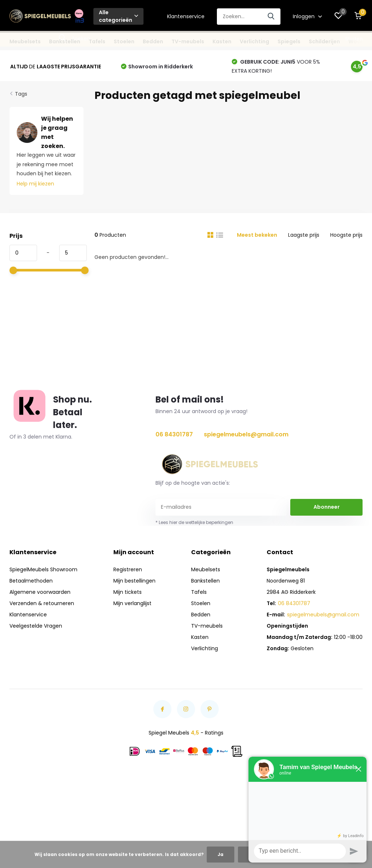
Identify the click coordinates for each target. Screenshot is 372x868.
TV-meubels (188, 41)
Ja (221, 854)
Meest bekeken (257, 235)
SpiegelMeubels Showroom (43, 569)
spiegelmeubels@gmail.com (246, 434)
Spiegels (289, 41)
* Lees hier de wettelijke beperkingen (194, 522)
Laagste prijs (304, 235)
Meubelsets (25, 41)
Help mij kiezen (35, 184)
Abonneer (327, 507)
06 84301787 (174, 434)
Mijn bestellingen (134, 581)
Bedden (153, 41)
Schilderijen (324, 41)
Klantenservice (186, 16)
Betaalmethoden (31, 581)
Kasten (222, 41)
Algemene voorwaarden (40, 592)
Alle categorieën (118, 16)
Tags (21, 94)
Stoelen (124, 41)
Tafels (97, 41)
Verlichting (254, 41)
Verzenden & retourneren (42, 603)
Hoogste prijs (346, 235)
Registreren (128, 569)
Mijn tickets (128, 592)
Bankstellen (65, 41)
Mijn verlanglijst (132, 603)
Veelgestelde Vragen (36, 626)
